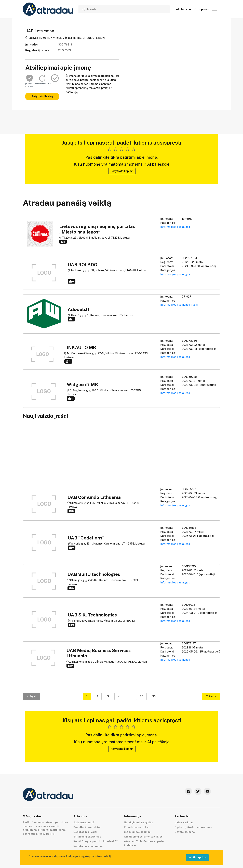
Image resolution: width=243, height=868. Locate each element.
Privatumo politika (136, 827)
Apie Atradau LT (84, 822)
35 (141, 696)
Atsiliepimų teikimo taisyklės (143, 837)
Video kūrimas (184, 822)
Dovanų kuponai (185, 832)
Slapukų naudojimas (137, 832)
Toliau (211, 696)
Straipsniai (202, 9)
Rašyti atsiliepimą (42, 96)
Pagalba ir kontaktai (87, 827)
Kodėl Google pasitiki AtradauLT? (96, 841)
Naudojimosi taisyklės (139, 822)
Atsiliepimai (184, 9)
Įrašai (194, 305)
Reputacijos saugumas (88, 846)
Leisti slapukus (197, 857)
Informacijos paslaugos (175, 227)
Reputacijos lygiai (85, 832)
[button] (215, 9)
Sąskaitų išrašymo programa (193, 827)
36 (154, 696)
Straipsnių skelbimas (87, 837)
